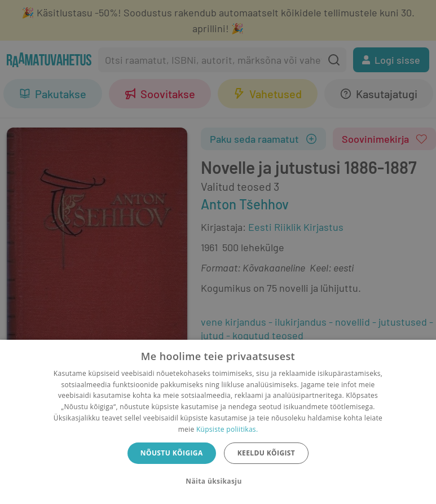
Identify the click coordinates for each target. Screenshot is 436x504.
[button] (218, 481)
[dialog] (218, 422)
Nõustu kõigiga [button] (172, 453)
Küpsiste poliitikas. (227, 429)
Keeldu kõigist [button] (267, 453)
